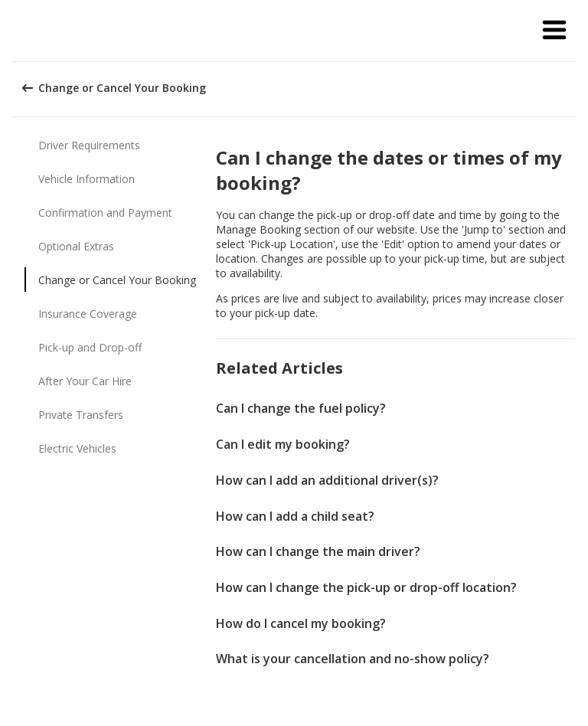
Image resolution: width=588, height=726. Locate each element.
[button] (554, 31)
